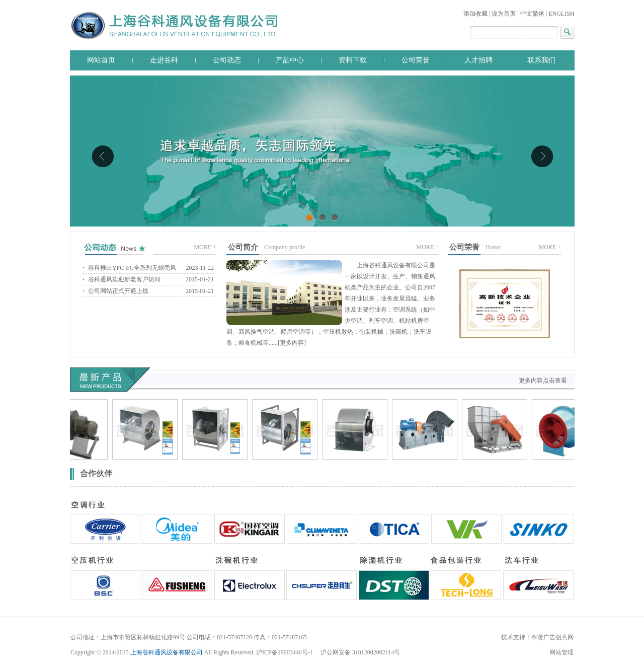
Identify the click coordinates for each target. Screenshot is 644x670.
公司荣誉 (416, 60)
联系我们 (541, 60)
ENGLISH (561, 14)
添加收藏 (475, 14)
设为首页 (504, 14)
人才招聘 (478, 60)
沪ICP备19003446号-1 (285, 652)
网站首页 (101, 60)
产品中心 (290, 60)
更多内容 (292, 343)
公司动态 (227, 60)
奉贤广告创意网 (552, 637)
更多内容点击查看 (543, 381)
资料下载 (353, 60)
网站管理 (561, 652)
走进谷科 (164, 60)
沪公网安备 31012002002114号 (360, 652)
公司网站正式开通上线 (118, 291)
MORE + (205, 247)
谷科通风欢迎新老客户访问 (124, 279)
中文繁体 (532, 14)
